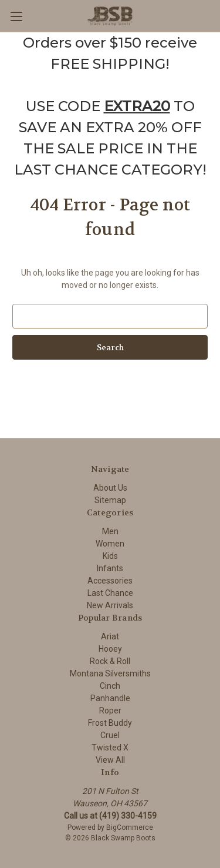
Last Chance (110, 593)
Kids (110, 556)
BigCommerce (130, 827)
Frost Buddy (110, 723)
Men (110, 531)
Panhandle (110, 698)
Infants (110, 568)
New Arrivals (110, 605)
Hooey (110, 649)
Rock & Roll (110, 661)
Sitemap (110, 500)
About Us (110, 488)
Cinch (110, 686)
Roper (110, 711)
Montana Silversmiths (110, 673)
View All (110, 760)
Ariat (110, 636)
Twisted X (110, 748)
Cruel (110, 735)
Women (110, 544)
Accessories (110, 581)
